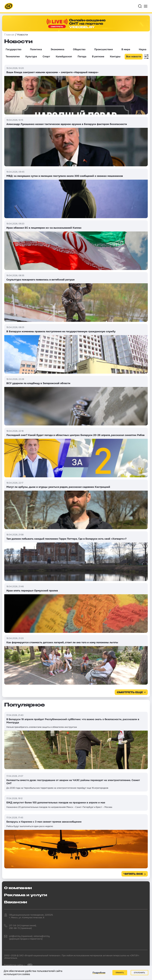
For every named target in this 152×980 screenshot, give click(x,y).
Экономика (57, 49)
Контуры (115, 56)
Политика (36, 49)
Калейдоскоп (64, 56)
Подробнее (99, 973)
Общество (79, 49)
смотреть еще (130, 693)
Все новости (134, 56)
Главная (9, 35)
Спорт (46, 56)
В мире (126, 49)
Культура (31, 56)
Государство (13, 49)
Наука (143, 49)
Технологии (13, 56)
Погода (82, 56)
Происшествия (104, 49)
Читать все (133, 874)
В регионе (98, 56)
